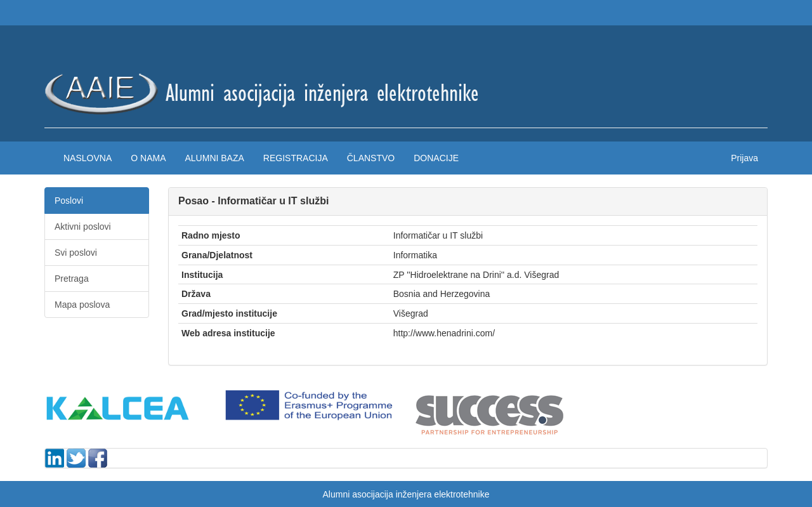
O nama (148, 158)
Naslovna (88, 158)
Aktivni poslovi (83, 227)
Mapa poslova (82, 305)
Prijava (744, 158)
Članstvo (371, 158)
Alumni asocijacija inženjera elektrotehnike (406, 494)
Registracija (296, 158)
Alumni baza (214, 158)
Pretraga (72, 279)
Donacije (436, 158)
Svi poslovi (76, 253)
